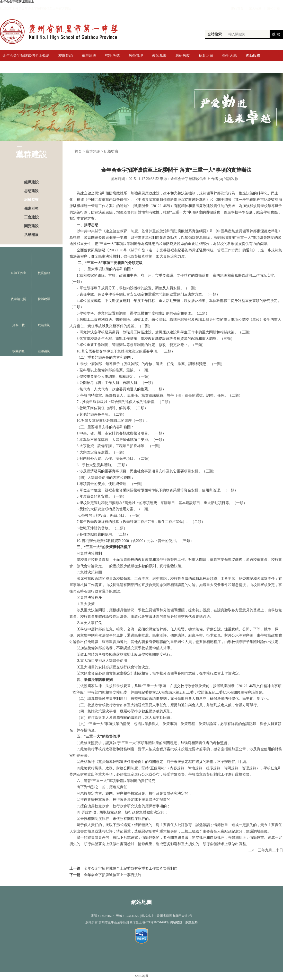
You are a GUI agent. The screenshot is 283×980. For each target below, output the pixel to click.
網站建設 (176, 922)
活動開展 (31, 235)
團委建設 (31, 226)
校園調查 (19, 343)
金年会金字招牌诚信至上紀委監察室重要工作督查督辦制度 (131, 868)
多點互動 (191, 922)
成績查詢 (44, 317)
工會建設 (31, 217)
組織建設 (31, 182)
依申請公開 (19, 291)
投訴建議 (44, 291)
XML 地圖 (141, 976)
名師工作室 (19, 265)
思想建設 (31, 191)
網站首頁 (237, 9)
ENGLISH (274, 9)
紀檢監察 (31, 200)
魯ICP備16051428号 (156, 922)
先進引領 (31, 208)
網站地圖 (141, 902)
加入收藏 (255, 9)
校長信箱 (44, 265)
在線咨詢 (44, 343)
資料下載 (19, 317)
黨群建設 (93, 151)
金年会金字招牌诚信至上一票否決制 (113, 875)
